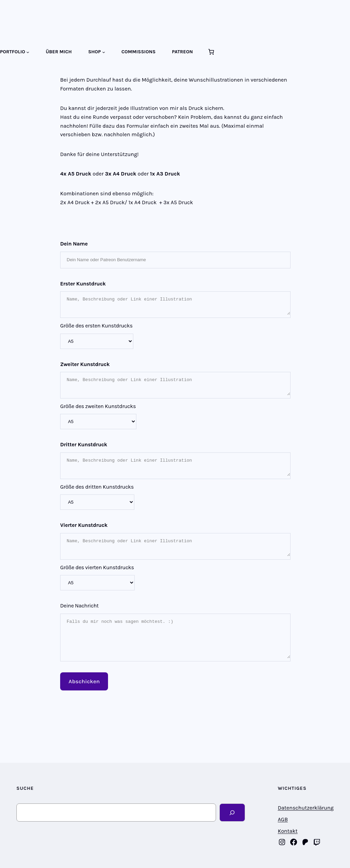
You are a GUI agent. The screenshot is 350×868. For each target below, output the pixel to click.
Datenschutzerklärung (306, 808)
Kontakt (288, 831)
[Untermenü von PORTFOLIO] (28, 52)
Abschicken (84, 681)
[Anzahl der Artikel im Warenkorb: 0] (211, 52)
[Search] (232, 813)
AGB (283, 819)
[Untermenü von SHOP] (104, 52)
